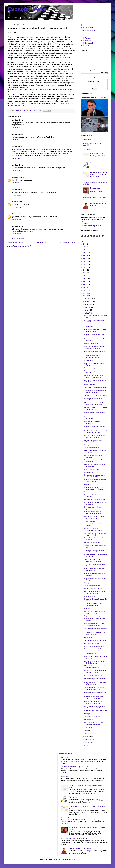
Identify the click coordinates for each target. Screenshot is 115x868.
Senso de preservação (92, 643)
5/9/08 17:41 (16, 158)
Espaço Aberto (27, 9)
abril (86, 734)
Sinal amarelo (89, 472)
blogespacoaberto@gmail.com (91, 226)
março (87, 736)
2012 (85, 285)
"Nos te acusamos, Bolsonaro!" (94, 97)
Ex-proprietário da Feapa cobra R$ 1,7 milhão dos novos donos (98, 174)
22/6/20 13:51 (16, 195)
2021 (85, 258)
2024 (85, 250)
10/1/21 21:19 (16, 220)
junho (87, 728)
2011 (85, 287)
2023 (85, 253)
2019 (85, 264)
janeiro (87, 742)
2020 (85, 261)
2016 (85, 273)
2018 (85, 267)
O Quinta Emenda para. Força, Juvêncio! (74, 767)
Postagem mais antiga (67, 242)
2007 (85, 746)
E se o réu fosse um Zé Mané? (95, 646)
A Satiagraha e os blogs (92, 469)
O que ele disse (90, 385)
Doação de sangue (91, 596)
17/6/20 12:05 (16, 183)
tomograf (57, 860)
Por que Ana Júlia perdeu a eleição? (80, 848)
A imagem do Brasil (91, 654)
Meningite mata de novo (92, 543)
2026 (85, 244)
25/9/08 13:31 (16, 171)
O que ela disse (90, 521)
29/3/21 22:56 (16, 234)
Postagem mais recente (16, 242)
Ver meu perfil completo (88, 30)
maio (87, 731)
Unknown (15, 177)
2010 (85, 290)
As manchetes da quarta (92, 586)
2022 (85, 256)
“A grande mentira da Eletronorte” (95, 640)
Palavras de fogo (90, 368)
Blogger (73, 860)
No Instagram (87, 41)
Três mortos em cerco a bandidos (95, 388)
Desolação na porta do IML (93, 675)
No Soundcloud (88, 43)
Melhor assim (89, 719)
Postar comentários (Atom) (22, 246)
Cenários (87, 608)
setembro (88, 307)
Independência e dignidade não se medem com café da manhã (99, 190)
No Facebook (87, 38)
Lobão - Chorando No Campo (94, 589)
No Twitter (86, 46)
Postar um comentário (17, 238)
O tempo (87, 445)
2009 (85, 293)
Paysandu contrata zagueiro (94, 616)
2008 (85, 296)
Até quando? (87, 149)
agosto (87, 310)
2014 (85, 279)
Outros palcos (89, 484)
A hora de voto (89, 360)
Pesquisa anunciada (91, 344)
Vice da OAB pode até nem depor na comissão (76, 818)
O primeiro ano (95, 163)
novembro (88, 301)
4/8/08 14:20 (16, 140)
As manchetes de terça (92, 717)
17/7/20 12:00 (16, 207)
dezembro (88, 299)
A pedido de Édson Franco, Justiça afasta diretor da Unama (98, 155)
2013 (85, 282)
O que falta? (88, 637)
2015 (85, 276)
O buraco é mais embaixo (93, 492)
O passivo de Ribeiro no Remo (95, 499)
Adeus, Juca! (87, 139)
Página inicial (42, 242)
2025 (85, 247)
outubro (88, 304)
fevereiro (88, 739)
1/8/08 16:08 (16, 128)
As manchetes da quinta (92, 448)
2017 (85, 270)
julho (87, 313)
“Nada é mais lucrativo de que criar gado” (74, 839)
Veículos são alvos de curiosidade (96, 395)
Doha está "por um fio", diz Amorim (96, 711)
